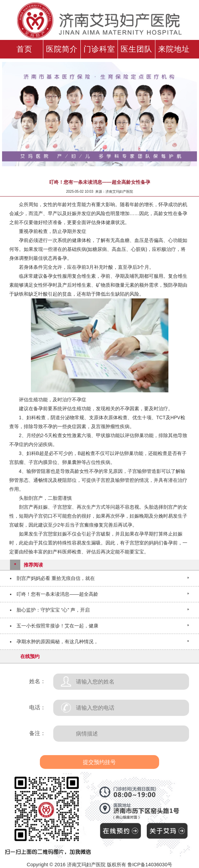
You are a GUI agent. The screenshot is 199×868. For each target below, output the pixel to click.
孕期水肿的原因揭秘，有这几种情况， (57, 642)
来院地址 (174, 49)
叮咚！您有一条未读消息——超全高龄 (57, 594)
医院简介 (62, 49)
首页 (24, 49)
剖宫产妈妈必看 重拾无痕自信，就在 (56, 578)
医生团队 (136, 49)
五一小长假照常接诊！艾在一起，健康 (57, 626)
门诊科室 (99, 49)
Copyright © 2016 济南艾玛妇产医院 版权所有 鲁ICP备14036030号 (99, 865)
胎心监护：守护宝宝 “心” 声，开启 (53, 610)
